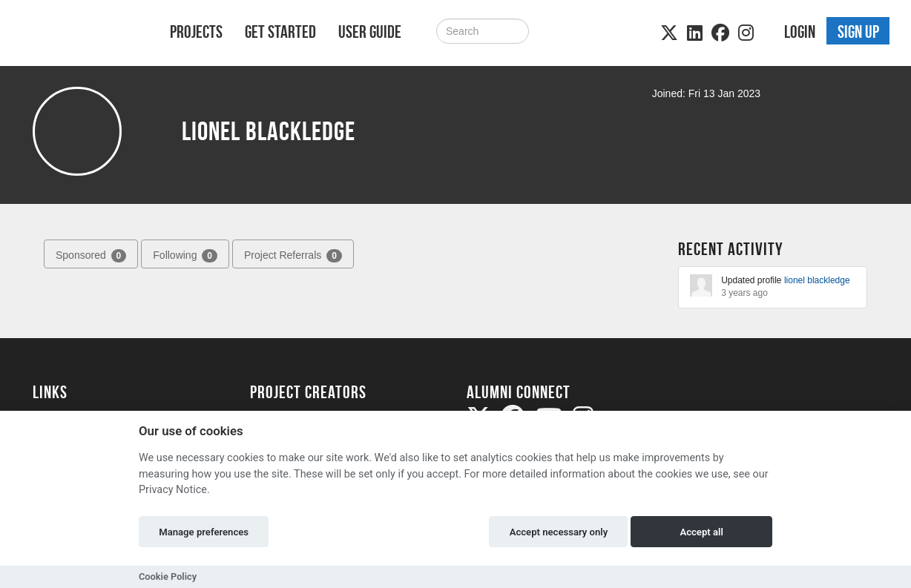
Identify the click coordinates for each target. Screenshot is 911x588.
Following (185, 256)
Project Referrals (293, 256)
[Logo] (82, 34)
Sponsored (91, 256)
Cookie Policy (168, 577)
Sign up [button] (858, 32)
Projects (196, 32)
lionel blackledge (817, 280)
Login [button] (800, 32)
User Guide (370, 32)
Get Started (280, 32)
